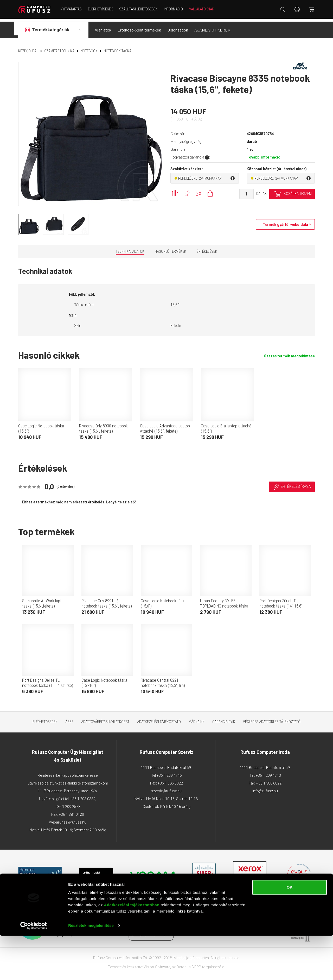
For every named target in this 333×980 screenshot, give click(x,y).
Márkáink (197, 719)
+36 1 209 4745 (169, 772)
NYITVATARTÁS (73, 9)
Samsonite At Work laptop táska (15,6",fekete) (44, 600)
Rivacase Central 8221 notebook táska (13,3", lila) (163, 680)
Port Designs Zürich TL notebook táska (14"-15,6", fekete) (281, 603)
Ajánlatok (103, 27)
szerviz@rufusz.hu (166, 788)
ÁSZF (69, 719)
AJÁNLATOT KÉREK (212, 27)
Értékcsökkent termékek (139, 27)
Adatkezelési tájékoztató (159, 719)
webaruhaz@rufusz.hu (68, 819)
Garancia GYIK (224, 719)
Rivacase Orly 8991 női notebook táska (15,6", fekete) (107, 600)
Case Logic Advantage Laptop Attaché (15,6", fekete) (165, 426)
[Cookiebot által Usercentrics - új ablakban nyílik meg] (34, 970)
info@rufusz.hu (265, 788)
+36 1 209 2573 (68, 804)
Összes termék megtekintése (289, 353)
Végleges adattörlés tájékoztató (272, 719)
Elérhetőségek (102, 9)
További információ (264, 154)
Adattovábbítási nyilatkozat (105, 719)
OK (290, 931)
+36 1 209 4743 (268, 772)
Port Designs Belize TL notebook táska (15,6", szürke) (48, 680)
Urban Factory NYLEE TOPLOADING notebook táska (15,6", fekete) (224, 603)
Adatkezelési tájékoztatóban (132, 949)
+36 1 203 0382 (83, 796)
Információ (175, 9)
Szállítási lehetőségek (140, 9)
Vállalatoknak (203, 9)
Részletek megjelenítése (91, 970)
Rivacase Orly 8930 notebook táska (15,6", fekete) (103, 426)
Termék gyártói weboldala (284, 222)
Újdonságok (178, 27)
